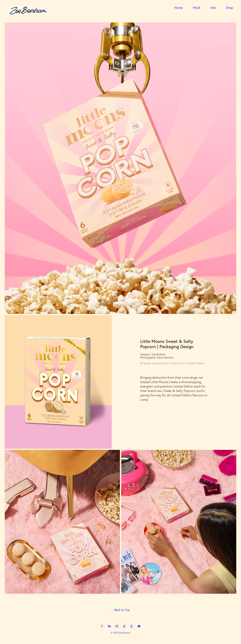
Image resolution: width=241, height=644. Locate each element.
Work (197, 8)
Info (213, 8)
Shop (230, 8)
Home (178, 8)
